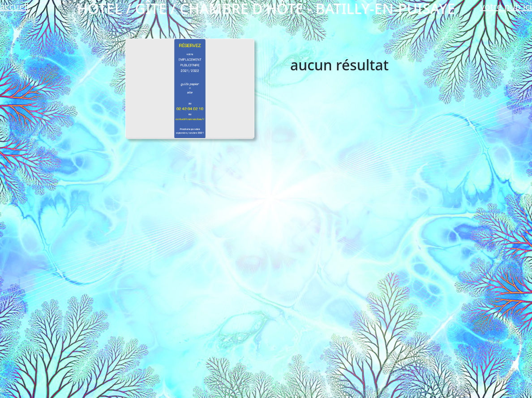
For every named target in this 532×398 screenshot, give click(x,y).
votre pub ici (506, 6)
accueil (14, 6)
